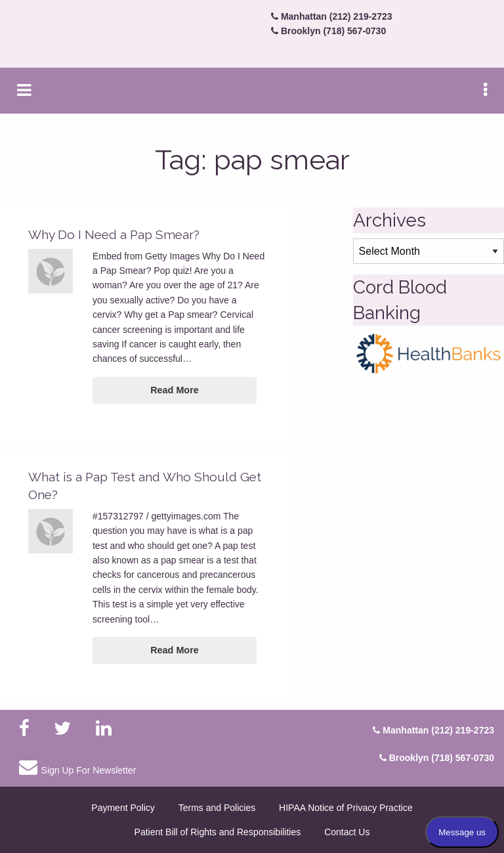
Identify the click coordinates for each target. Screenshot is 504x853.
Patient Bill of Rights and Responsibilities (218, 832)
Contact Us (347, 832)
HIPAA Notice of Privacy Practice (346, 808)
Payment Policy (123, 808)
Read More (175, 390)
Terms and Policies (217, 808)
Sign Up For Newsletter (77, 767)
